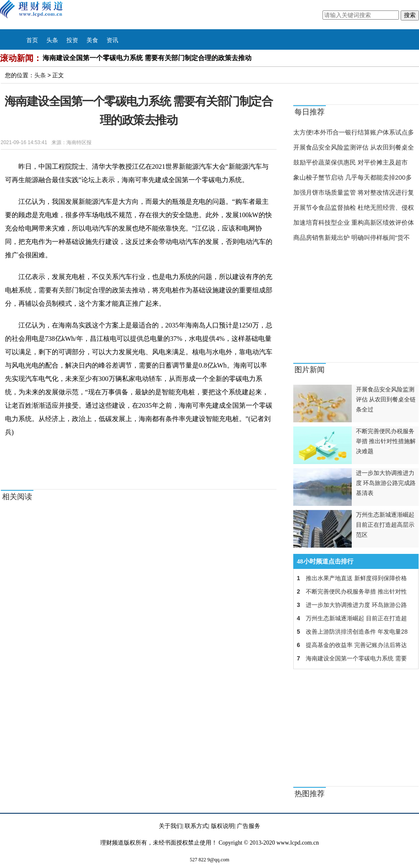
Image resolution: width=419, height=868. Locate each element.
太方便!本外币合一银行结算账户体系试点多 (354, 132)
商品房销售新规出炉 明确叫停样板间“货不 (352, 237)
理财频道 (40, 15)
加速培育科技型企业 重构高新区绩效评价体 (354, 222)
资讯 (112, 40)
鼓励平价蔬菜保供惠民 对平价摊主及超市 (350, 162)
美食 (92, 40)
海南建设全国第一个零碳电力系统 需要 (350, 658)
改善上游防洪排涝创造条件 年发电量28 (351, 632)
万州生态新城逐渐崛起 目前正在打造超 (350, 618)
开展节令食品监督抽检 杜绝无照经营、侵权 (354, 207)
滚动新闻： (21, 58)
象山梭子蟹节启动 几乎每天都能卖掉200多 (353, 177)
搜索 (410, 15)
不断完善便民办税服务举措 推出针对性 (350, 591)
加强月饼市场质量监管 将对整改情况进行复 (354, 192)
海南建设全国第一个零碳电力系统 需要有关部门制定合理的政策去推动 (147, 58)
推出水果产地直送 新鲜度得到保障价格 (350, 578)
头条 (52, 40)
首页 (32, 40)
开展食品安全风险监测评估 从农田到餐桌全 (354, 147)
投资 (72, 40)
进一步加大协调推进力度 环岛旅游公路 (350, 605)
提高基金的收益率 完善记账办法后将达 (350, 645)
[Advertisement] (345, 304)
